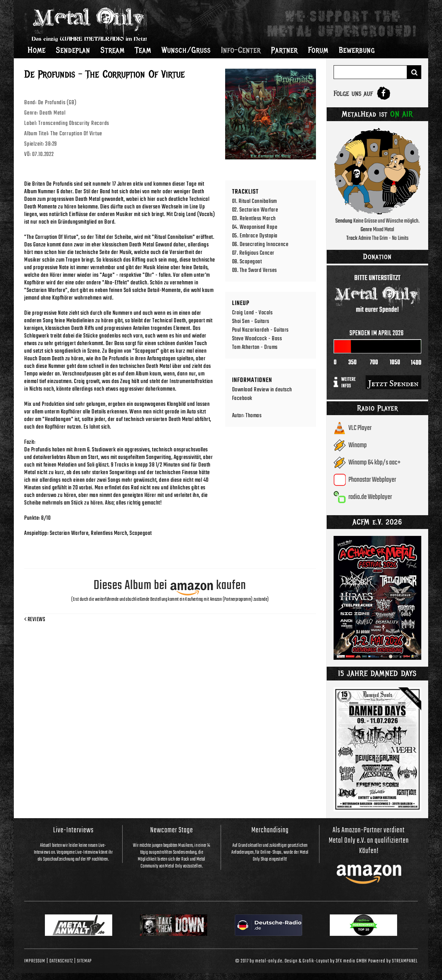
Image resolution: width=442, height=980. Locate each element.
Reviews (35, 620)
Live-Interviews (73, 830)
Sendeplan (73, 50)
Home (37, 50)
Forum (318, 50)
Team (143, 50)
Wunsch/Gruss (186, 50)
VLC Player (360, 428)
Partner (284, 50)
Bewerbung (357, 50)
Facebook (242, 398)
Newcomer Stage (172, 830)
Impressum (35, 961)
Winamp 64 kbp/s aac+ (374, 463)
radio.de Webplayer (370, 497)
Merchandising (270, 830)
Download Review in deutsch (262, 390)
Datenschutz (61, 961)
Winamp (358, 445)
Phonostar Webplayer (372, 480)
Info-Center (241, 50)
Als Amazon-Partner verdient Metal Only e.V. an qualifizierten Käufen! (369, 841)
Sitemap (84, 961)
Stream (113, 50)
